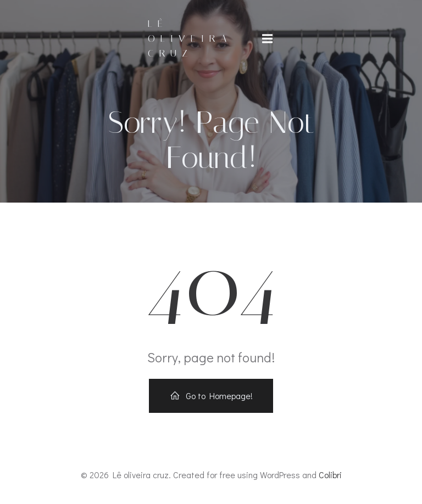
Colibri (330, 475)
